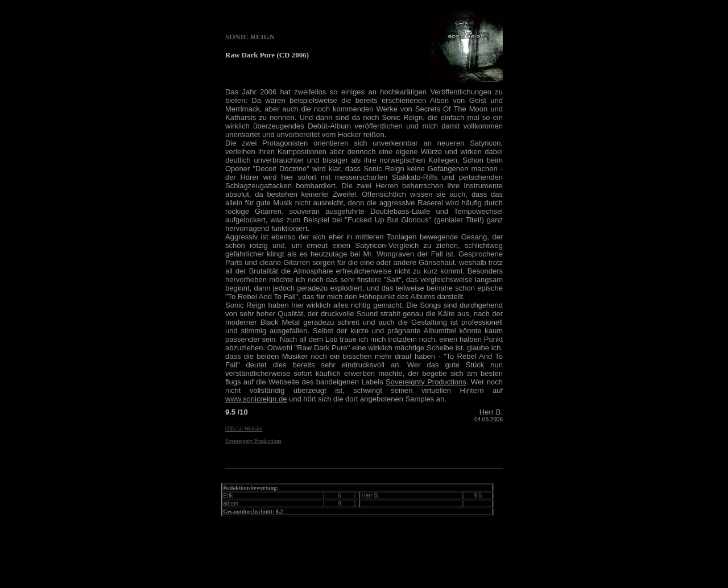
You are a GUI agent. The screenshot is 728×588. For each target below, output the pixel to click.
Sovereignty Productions (253, 441)
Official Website (244, 428)
